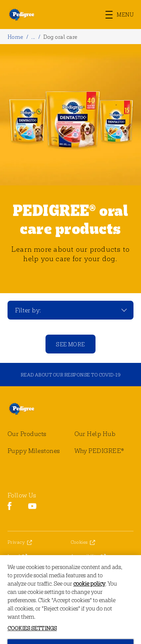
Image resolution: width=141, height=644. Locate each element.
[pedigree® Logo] (27, 409)
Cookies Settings (89, 570)
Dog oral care (60, 37)
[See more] (70, 344)
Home (15, 37)
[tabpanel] (70, 169)
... (33, 37)
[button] (123, 15)
